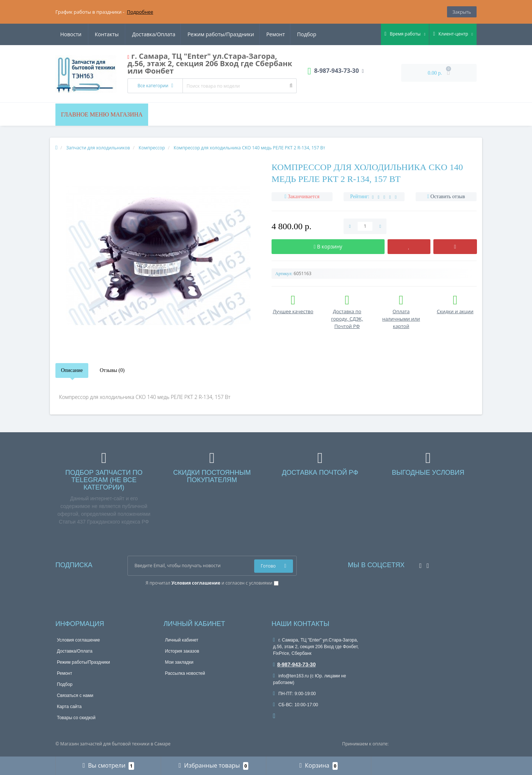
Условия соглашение (78, 640)
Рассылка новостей (185, 673)
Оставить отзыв (448, 197)
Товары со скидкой (76, 718)
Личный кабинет (182, 640)
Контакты (308, 34)
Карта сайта (69, 707)
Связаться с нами (75, 696)
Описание (72, 370)
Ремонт (206, 34)
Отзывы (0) (112, 370)
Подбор (238, 34)
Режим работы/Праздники (150, 34)
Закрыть (462, 12)
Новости (272, 34)
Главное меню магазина (102, 114)
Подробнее (140, 12)
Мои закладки (179, 662)
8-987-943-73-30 (294, 664)
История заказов (182, 651)
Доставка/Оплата (82, 34)
